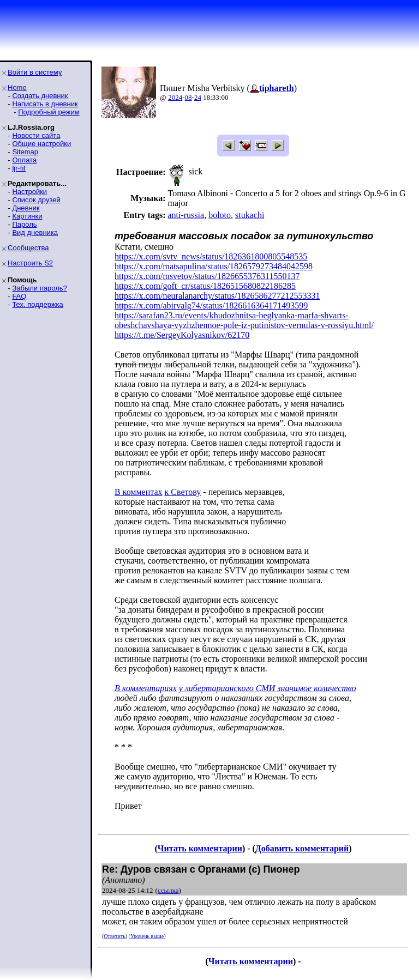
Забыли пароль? (39, 288)
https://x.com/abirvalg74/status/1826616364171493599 (211, 306)
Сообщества (28, 248)
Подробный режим (49, 112)
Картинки (27, 216)
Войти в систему (35, 72)
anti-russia (186, 215)
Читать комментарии (200, 848)
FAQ (19, 296)
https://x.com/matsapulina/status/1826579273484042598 (214, 266)
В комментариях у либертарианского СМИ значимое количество (235, 688)
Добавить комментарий (302, 848)
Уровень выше (147, 936)
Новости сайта (36, 135)
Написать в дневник (45, 104)
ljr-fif (19, 168)
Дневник (26, 208)
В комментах (139, 492)
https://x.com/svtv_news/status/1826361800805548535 (211, 256)
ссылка (168, 890)
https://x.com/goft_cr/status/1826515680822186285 (205, 286)
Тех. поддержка (37, 304)
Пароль (24, 224)
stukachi (250, 215)
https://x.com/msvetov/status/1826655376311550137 (207, 276)
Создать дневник (40, 96)
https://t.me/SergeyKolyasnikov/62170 (182, 335)
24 (198, 97)
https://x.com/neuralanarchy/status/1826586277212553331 (217, 296)
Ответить (114, 936)
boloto (220, 215)
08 (188, 97)
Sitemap (25, 152)
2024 (175, 97)
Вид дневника (35, 232)
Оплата (24, 160)
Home (17, 87)
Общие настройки (41, 144)
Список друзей (36, 200)
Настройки (29, 192)
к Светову (183, 492)
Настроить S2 (30, 263)
